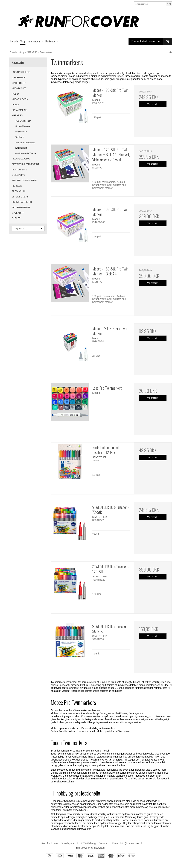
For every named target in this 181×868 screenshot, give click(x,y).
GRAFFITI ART (19, 78)
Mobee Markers (23, 126)
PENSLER (17, 186)
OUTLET (16, 218)
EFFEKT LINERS (20, 197)
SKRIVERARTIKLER (22, 202)
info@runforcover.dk (132, 843)
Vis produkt (153, 104)
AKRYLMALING (20, 170)
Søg (169, 4)
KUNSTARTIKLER (21, 72)
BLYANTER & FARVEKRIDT (26, 164)
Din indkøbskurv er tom (152, 41)
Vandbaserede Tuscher (26, 153)
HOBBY (16, 94)
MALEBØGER (19, 83)
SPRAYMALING (20, 110)
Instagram (98, 848)
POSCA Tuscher (23, 121)
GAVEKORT (18, 213)
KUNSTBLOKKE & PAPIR (24, 180)
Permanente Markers (25, 143)
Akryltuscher (21, 132)
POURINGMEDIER (21, 208)
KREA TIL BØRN (20, 99)
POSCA (16, 105)
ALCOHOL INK (19, 191)
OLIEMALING (18, 175)
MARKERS (17, 115)
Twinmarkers (21, 148)
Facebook (83, 848)
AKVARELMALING (21, 159)
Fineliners (20, 137)
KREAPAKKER (19, 88)
